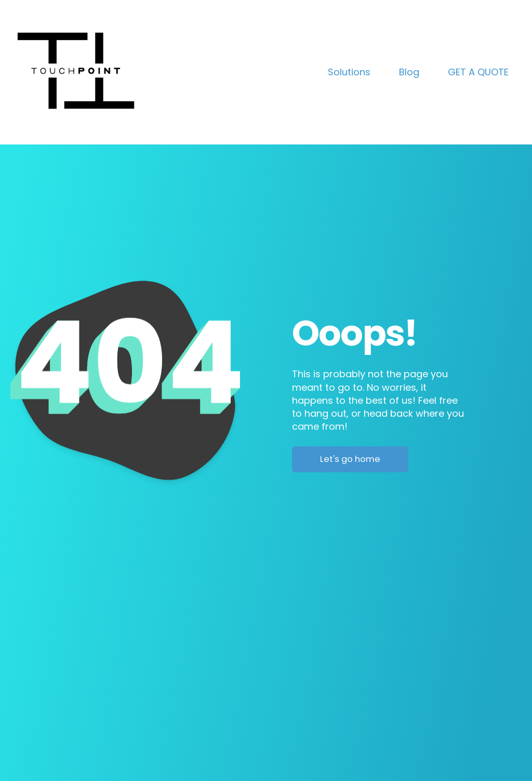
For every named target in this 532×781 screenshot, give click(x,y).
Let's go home (350, 459)
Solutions (349, 72)
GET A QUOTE (478, 72)
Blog (409, 72)
